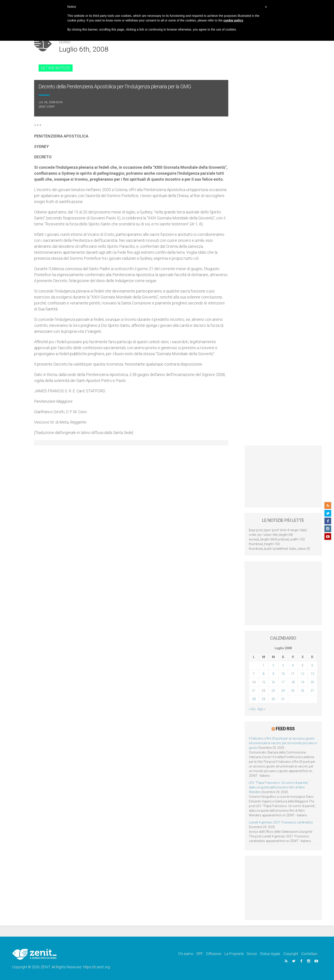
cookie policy (233, 20)
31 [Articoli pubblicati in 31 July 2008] (283, 699)
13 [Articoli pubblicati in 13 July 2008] (312, 674)
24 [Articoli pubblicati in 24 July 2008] (283, 691)
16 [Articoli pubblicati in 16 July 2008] (273, 682)
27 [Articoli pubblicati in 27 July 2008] (312, 691)
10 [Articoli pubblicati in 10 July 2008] (283, 674)
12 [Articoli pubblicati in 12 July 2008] (303, 674)
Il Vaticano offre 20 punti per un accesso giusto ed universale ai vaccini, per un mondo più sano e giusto (283, 743)
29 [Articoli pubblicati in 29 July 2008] (264, 699)
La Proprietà (234, 954)
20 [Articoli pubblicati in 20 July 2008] (312, 682)
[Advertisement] (283, 476)
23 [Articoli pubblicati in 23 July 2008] (273, 691)
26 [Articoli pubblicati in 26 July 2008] (303, 691)
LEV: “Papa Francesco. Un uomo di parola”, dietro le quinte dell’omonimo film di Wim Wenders (279, 787)
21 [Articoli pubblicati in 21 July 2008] (254, 691)
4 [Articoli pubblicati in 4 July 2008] (293, 665)
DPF (200, 954)
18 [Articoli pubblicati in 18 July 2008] (293, 682)
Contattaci (309, 954)
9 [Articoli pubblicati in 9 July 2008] (273, 674)
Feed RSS (285, 729)
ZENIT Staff (47, 107)
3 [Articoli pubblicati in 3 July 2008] (283, 665)
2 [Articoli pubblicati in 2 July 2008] (273, 665)
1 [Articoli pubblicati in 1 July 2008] (264, 665)
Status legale (270, 954)
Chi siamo (186, 954)
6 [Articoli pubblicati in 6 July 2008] (312, 665)
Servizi (252, 954)
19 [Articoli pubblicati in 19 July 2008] (303, 682)
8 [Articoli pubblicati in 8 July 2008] (264, 674)
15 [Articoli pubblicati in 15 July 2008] (264, 682)
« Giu (252, 709)
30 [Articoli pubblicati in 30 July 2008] (273, 699)
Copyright (291, 954)
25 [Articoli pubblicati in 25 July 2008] (293, 691)
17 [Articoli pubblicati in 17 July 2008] (283, 682)
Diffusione (214, 954)
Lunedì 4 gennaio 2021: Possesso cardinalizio (281, 822)
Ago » (261, 709)
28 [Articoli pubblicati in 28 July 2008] (254, 699)
